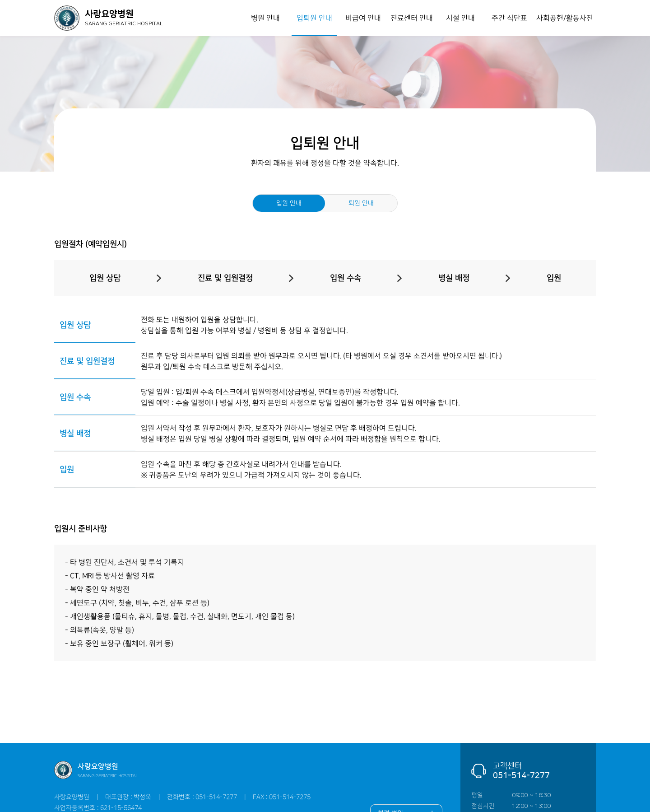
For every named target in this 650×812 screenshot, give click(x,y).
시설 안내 (460, 18)
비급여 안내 (363, 18)
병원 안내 (265, 18)
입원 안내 (289, 203)
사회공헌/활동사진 (565, 18)
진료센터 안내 (412, 18)
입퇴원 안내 (314, 18)
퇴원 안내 (361, 203)
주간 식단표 (509, 18)
